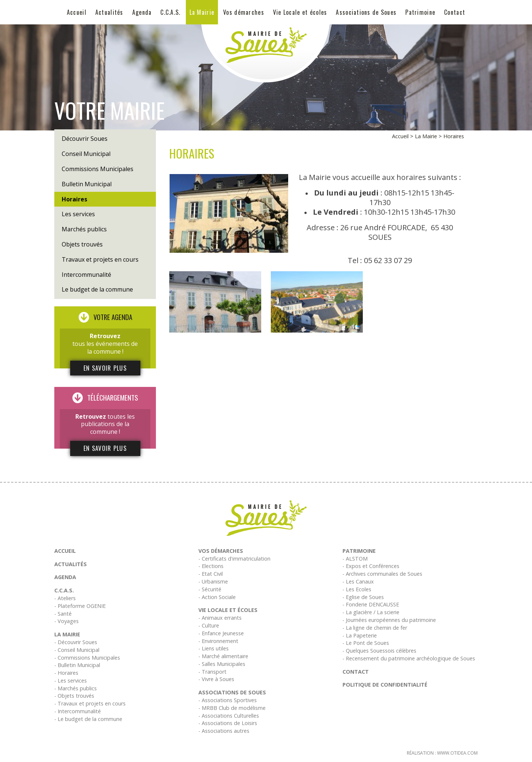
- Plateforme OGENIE (80, 606)
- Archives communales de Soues (382, 574)
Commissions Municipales (98, 169)
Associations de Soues (366, 12)
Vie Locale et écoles (300, 12)
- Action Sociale (217, 597)
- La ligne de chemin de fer (375, 628)
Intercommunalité (86, 275)
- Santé (63, 614)
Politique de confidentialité (385, 685)
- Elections (211, 566)
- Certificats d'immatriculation (234, 559)
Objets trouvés (82, 244)
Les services (78, 214)
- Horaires (66, 673)
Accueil (77, 12)
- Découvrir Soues (76, 642)
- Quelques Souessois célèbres (379, 651)
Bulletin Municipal (87, 184)
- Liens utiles (214, 648)
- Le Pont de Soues (366, 643)
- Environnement (218, 641)
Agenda (142, 12)
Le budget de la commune (97, 289)
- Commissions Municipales (87, 658)
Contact (455, 12)
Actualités (109, 12)
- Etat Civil (211, 574)
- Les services (71, 681)
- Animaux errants (220, 618)
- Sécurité (210, 589)
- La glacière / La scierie (371, 612)
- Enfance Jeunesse (221, 633)
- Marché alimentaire (223, 656)
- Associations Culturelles (229, 716)
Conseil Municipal (86, 154)
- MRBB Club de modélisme (232, 708)
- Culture (209, 625)
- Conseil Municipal (77, 650)
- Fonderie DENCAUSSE (371, 604)
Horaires (74, 199)
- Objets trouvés (74, 696)
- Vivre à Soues (216, 679)
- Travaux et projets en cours (90, 703)
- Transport (212, 672)
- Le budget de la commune (88, 719)
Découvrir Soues (85, 139)
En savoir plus (105, 368)
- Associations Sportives (228, 700)
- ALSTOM (355, 559)
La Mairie (202, 12)
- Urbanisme (213, 581)
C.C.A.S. (170, 12)
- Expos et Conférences (371, 566)
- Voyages (66, 621)
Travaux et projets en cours (100, 259)
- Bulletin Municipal (77, 665)
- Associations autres (224, 731)
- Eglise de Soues (363, 597)
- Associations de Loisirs (228, 723)
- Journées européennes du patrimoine (389, 620)
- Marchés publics (76, 688)
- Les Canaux (358, 581)
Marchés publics (84, 229)
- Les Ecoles (357, 589)
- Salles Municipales (222, 664)
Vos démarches (244, 12)
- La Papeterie (360, 635)
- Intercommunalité (78, 711)
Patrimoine (420, 12)
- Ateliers (65, 598)
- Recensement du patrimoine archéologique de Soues (409, 658)
